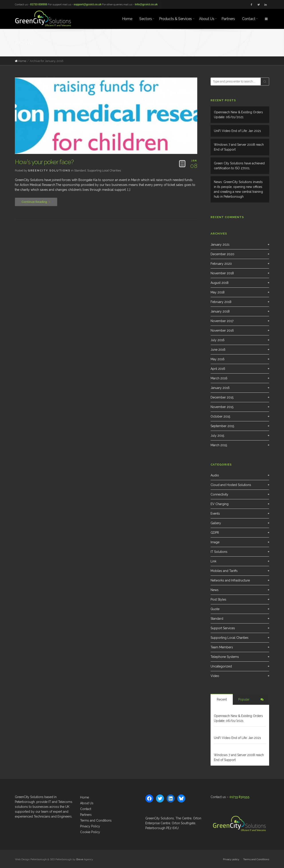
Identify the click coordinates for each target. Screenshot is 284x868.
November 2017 (222, 321)
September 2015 (222, 426)
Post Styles (218, 599)
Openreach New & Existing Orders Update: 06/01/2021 (238, 115)
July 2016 (218, 340)
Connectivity (219, 494)
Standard (80, 170)
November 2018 (222, 273)
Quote (215, 609)
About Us (87, 803)
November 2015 (222, 407)
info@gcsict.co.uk (146, 4)
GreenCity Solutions (49, 170)
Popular (244, 699)
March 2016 (219, 378)
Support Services (223, 628)
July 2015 (217, 436)
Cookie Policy (90, 832)
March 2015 (219, 445)
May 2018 (218, 292)
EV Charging (220, 504)
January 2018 (220, 311)
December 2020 (222, 254)
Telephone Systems (225, 657)
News (215, 590)
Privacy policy (231, 859)
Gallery (216, 523)
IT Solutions (219, 552)
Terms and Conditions (96, 820)
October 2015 (220, 416)
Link (213, 561)
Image (215, 542)
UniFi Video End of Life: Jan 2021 (237, 131)
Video (215, 676)
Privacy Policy (90, 826)
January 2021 (220, 245)
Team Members (222, 647)
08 (194, 163)
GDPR (215, 533)
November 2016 (222, 330)
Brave (80, 859)
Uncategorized (221, 666)
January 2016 (220, 388)
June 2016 (218, 350)
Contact (86, 809)
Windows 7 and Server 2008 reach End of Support (239, 147)
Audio (215, 475)
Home (22, 61)
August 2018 (220, 283)
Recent (222, 699)
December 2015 (222, 397)
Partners (86, 815)
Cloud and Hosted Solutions (231, 485)
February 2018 (221, 302)
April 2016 (218, 369)
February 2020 (221, 264)
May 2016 (218, 359)
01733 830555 (39, 4)
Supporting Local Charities (104, 170)
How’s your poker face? (44, 162)
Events (215, 514)
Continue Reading (34, 202)
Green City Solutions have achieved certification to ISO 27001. (239, 166)
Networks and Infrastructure (230, 580)
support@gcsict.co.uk (88, 4)
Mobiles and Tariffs (224, 571)
